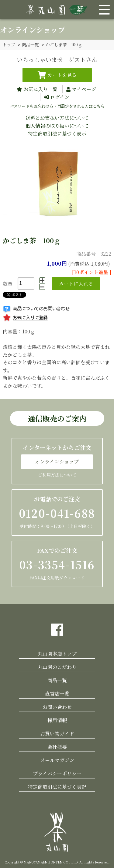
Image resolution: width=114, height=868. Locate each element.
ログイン (60, 97)
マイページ (84, 89)
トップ (9, 44)
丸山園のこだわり (57, 667)
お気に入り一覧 (40, 89)
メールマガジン (57, 760)
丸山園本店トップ (57, 653)
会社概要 (57, 747)
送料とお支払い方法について (57, 118)
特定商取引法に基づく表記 (57, 786)
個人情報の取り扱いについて (57, 125)
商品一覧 (30, 44)
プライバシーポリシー (57, 773)
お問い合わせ (57, 707)
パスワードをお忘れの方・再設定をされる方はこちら (57, 106)
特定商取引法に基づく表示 (57, 133)
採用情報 (57, 720)
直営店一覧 (57, 693)
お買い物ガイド (57, 733)
